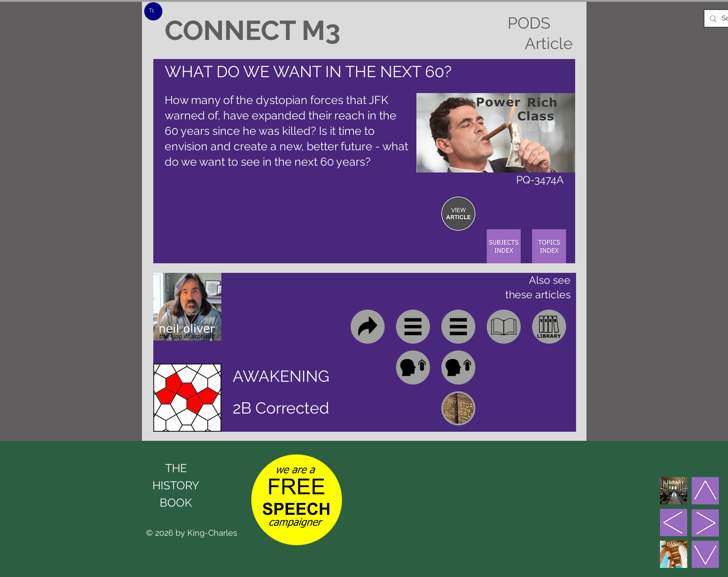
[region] (458, 214)
